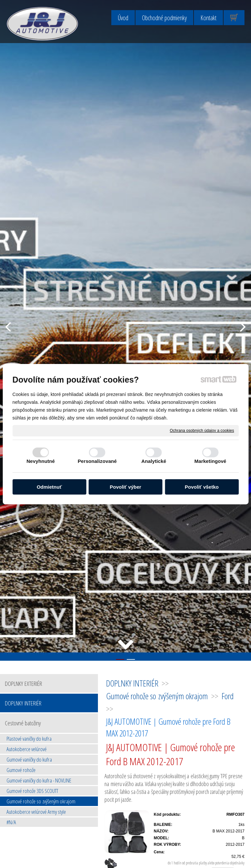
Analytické (154, 461)
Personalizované (97, 461)
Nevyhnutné (41, 461)
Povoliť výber (125, 487)
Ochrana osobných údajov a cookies (202, 430)
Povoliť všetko (202, 487)
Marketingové (210, 461)
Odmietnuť (49, 487)
